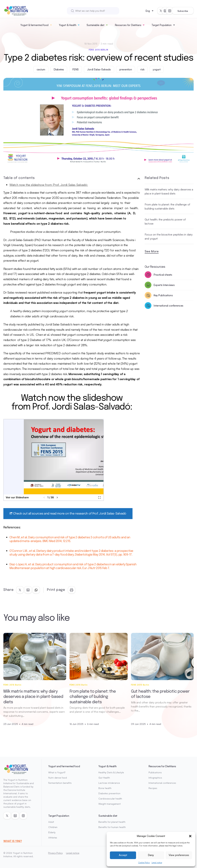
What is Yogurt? (57, 772)
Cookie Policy (144, 863)
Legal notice (157, 863)
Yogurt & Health (68, 25)
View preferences (179, 855)
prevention (126, 69)
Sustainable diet (95, 25)
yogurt (157, 69)
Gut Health (104, 778)
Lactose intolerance (109, 783)
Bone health (105, 788)
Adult (51, 822)
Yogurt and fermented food (64, 766)
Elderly (52, 832)
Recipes (153, 788)
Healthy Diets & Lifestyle (111, 772)
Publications (155, 772)
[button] (190, 836)
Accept (123, 855)
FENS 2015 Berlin (98, 50)
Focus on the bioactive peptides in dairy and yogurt (169, 236)
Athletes (53, 838)
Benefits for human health (112, 827)
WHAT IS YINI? (13, 841)
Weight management (110, 804)
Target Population (161, 25)
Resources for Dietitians (128, 25)
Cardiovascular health (110, 799)
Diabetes (59, 69)
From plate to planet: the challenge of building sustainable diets (167, 206)
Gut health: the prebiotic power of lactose (165, 221)
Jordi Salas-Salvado (99, 69)
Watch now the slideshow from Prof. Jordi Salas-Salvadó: (49, 185)
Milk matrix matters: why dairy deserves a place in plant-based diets (169, 191)
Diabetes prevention (109, 793)
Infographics (155, 778)
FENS (76, 69)
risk (142, 69)
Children (53, 827)
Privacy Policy (55, 853)
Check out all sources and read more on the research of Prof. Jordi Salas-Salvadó (68, 514)
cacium (41, 69)
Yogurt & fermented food (34, 25)
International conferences (162, 783)
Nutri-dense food (58, 778)
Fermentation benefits (60, 783)
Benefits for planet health (112, 822)
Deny (151, 855)
